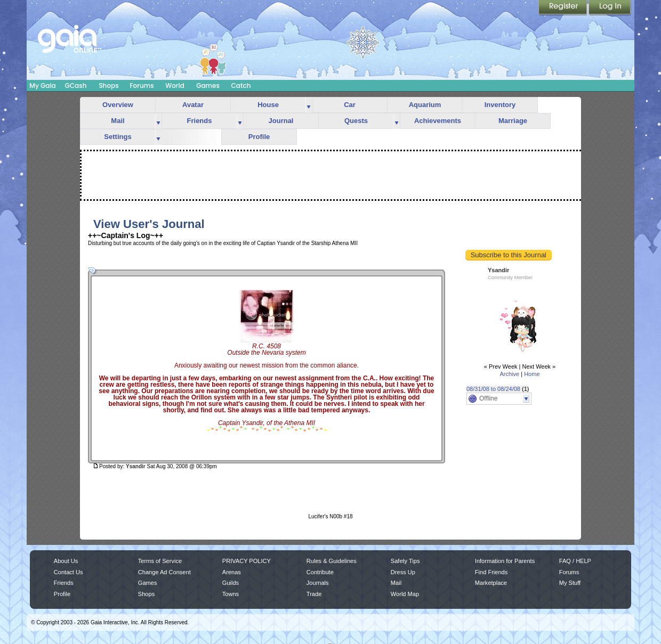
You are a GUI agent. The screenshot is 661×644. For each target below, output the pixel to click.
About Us (66, 561)
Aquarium (425, 105)
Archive (509, 374)
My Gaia (42, 85)
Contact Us (68, 572)
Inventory (500, 105)
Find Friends (491, 572)
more (309, 105)
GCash (76, 85)
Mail (118, 121)
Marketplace (491, 583)
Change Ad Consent (164, 572)
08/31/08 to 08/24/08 (493, 389)
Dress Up (403, 572)
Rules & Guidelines (332, 561)
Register (563, 8)
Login (610, 8)
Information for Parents (505, 561)
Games (208, 85)
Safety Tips (405, 561)
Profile (259, 137)
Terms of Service (160, 561)
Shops (108, 85)
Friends (200, 121)
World (175, 85)
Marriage (513, 121)
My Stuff (570, 583)
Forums (142, 85)
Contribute (320, 572)
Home (532, 374)
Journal (281, 121)
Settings (118, 137)
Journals (318, 583)
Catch (241, 85)
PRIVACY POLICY (247, 561)
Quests (356, 121)
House (268, 105)
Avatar (193, 105)
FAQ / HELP (575, 561)
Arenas (232, 572)
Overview (118, 105)
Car (350, 105)
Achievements (438, 121)
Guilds (231, 583)
